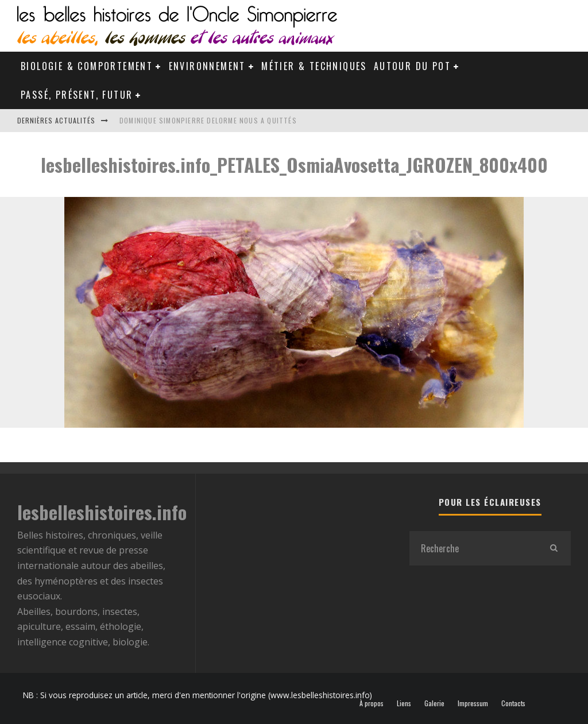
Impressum (473, 703)
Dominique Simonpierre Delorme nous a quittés (208, 120)
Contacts (513, 703)
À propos (372, 703)
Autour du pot (412, 66)
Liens (404, 703)
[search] (554, 548)
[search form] (473, 548)
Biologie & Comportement (87, 66)
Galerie (434, 703)
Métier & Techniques (314, 66)
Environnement (207, 66)
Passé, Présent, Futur (77, 95)
